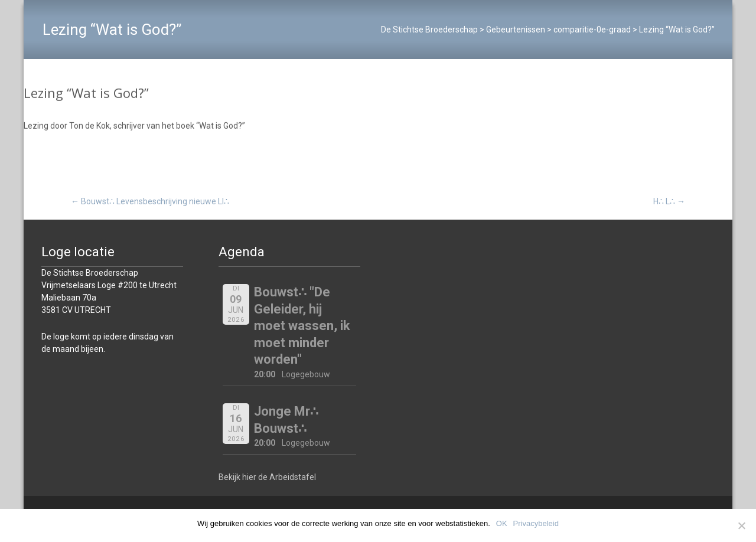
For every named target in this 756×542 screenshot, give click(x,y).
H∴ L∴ (669, 201)
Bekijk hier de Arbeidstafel (267, 477)
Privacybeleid (536, 523)
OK (502, 523)
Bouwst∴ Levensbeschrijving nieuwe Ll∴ (150, 201)
